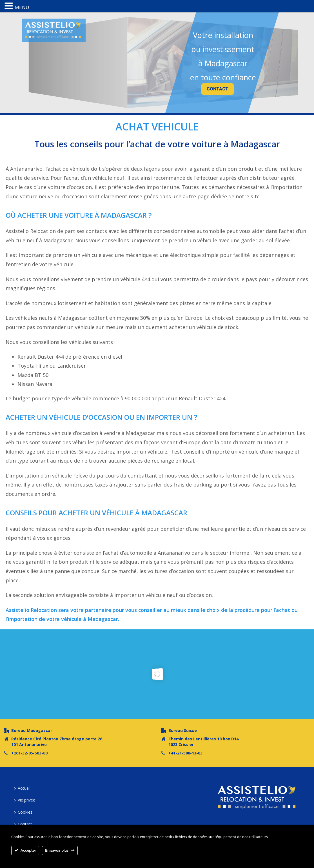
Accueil (22, 788)
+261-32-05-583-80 (29, 753)
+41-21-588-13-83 (185, 753)
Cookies (23, 812)
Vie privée (25, 800)
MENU (22, 7)
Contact (23, 824)
